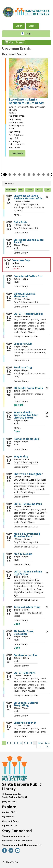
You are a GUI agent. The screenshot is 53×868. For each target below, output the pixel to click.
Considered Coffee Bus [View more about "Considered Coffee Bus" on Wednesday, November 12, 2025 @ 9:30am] (28, 276)
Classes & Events (11, 821)
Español (32, 26)
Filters (11, 183)
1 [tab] (5, 175)
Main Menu (15, 42)
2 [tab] (10, 175)
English (19, 26)
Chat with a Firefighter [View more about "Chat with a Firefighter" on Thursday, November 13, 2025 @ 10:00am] (28, 474)
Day (48, 190)
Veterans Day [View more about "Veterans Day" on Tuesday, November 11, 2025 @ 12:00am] (21, 260)
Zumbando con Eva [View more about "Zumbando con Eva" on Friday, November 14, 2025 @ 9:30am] (26, 655)
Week (39, 190)
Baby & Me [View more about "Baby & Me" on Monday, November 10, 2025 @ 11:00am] (20, 222)
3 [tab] (15, 175)
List (21, 190)
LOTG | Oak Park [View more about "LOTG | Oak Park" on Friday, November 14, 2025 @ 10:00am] (24, 673)
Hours (31, 34)
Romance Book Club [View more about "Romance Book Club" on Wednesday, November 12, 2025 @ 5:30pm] (26, 439)
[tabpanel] (26, 108)
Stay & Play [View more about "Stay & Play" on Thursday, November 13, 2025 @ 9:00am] (21, 456)
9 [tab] (43, 175)
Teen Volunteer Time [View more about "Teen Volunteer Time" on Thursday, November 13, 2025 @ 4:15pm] (27, 607)
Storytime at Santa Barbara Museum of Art (26, 101)
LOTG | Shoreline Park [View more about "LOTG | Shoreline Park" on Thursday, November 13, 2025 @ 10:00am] (28, 504)
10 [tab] (48, 175)
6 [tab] (29, 175)
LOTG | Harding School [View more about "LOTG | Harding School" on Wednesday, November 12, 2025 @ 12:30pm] (28, 314)
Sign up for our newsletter (16, 836)
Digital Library (9, 826)
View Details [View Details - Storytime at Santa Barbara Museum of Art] (17, 153)
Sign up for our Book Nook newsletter (22, 845)
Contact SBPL (9, 812)
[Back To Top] (26, 862)
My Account (8, 817)
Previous (2, 175)
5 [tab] (24, 175)
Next (51, 175)
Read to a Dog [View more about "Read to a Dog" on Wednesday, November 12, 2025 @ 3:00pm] (23, 367)
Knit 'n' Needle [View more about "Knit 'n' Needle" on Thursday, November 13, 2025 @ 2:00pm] (23, 554)
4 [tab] (19, 175)
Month (29, 190)
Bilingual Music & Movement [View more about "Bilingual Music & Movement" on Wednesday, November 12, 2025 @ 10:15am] (24, 295)
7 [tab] (34, 175)
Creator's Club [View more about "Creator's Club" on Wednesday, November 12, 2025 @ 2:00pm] (23, 344)
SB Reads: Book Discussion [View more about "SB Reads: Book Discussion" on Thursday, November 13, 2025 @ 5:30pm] (23, 633)
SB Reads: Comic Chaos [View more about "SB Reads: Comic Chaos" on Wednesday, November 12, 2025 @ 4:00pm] (28, 388)
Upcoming (11, 190)
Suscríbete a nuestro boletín (17, 841)
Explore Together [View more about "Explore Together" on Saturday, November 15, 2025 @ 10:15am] (25, 723)
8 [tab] (39, 175)
